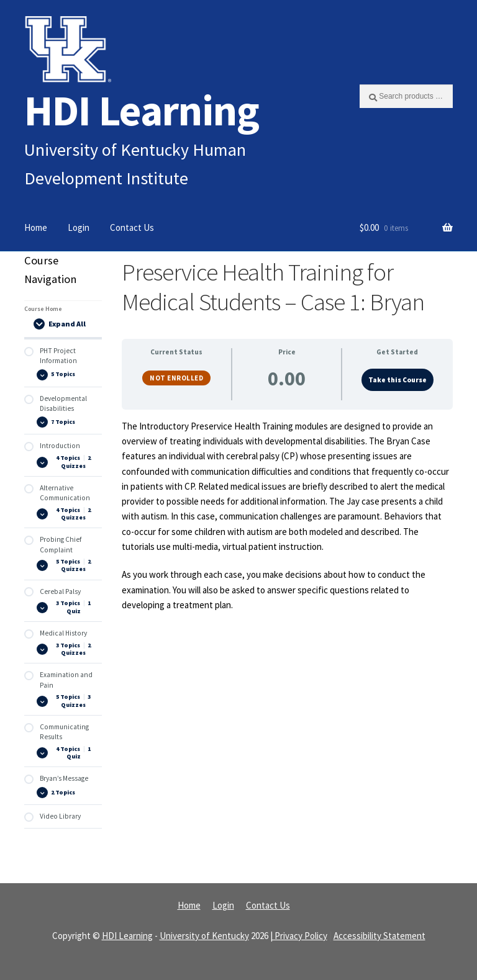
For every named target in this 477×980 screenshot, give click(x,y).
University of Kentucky (204, 936)
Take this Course (397, 380)
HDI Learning (142, 110)
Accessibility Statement (379, 936)
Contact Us (132, 227)
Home (36, 227)
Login (79, 227)
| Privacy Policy (299, 936)
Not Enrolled (176, 378)
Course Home (43, 309)
